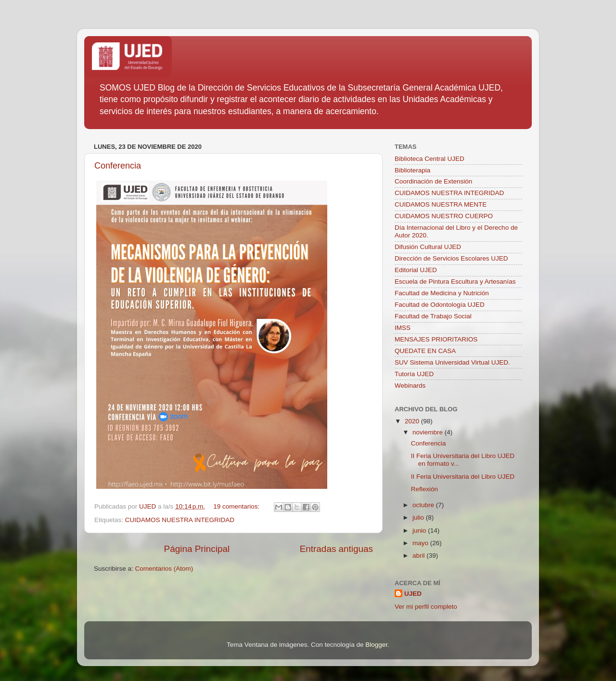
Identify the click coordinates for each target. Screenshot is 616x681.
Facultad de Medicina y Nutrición (442, 293)
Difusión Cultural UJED (428, 247)
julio (419, 517)
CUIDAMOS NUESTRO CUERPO (444, 216)
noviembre (429, 432)
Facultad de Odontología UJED (440, 305)
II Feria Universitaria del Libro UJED (463, 477)
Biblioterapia (412, 170)
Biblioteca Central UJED (430, 159)
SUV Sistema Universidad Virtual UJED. (452, 362)
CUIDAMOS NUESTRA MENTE (441, 204)
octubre (424, 505)
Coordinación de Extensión (433, 181)
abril (419, 556)
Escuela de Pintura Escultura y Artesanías (455, 282)
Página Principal (197, 549)
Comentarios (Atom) (164, 569)
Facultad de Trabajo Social (433, 316)
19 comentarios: (237, 506)
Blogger (376, 645)
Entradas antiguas (336, 549)
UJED (413, 594)
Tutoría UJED (414, 374)
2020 (413, 421)
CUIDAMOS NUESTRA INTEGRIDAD (180, 520)
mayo (421, 543)
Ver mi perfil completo (426, 607)
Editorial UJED (416, 270)
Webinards (410, 386)
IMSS (403, 328)
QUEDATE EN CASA (425, 351)
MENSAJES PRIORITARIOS (436, 339)
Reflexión (424, 489)
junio (420, 530)
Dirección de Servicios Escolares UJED (451, 258)
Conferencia (118, 166)
